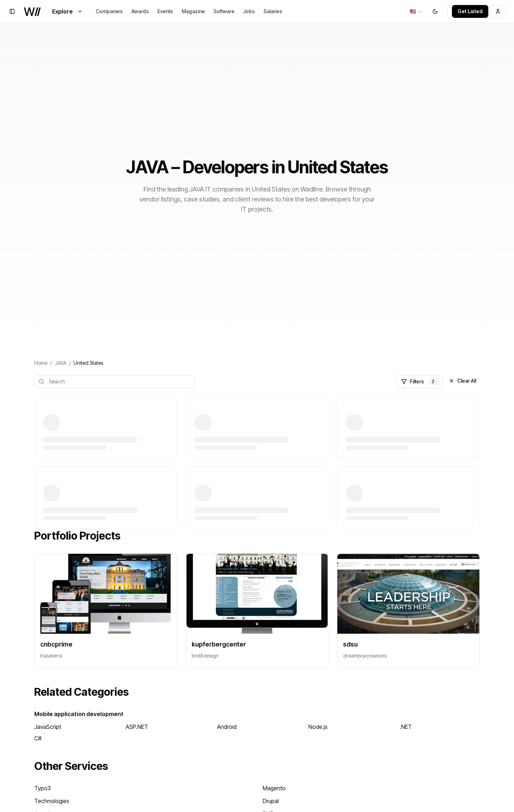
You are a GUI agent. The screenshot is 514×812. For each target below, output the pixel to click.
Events (165, 11)
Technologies (52, 801)
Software (224, 11)
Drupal (271, 801)
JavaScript (48, 727)
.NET (406, 727)
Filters (419, 382)
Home (41, 363)
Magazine (193, 11)
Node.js (318, 727)
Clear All (462, 381)
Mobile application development (79, 714)
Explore (67, 11)
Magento (274, 788)
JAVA (61, 363)
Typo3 (42, 788)
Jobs (249, 11)
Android (227, 727)
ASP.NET (137, 727)
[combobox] (416, 11)
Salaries (273, 11)
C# (38, 738)
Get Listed (470, 11)
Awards (140, 11)
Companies (109, 11)
